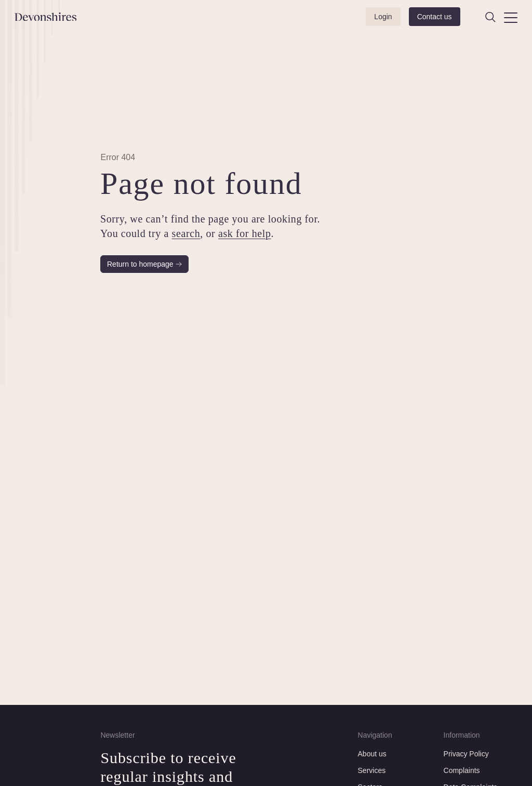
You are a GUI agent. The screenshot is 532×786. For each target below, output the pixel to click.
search (186, 233)
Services (372, 770)
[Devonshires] (51, 17)
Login (383, 17)
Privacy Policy (466, 754)
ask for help (245, 233)
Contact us (435, 17)
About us (372, 754)
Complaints (462, 770)
